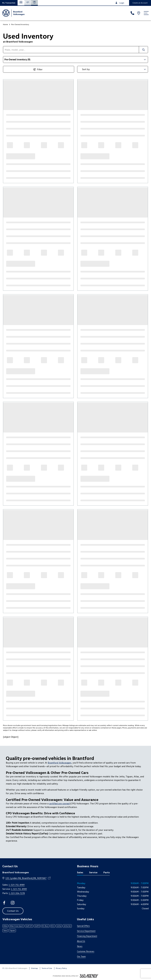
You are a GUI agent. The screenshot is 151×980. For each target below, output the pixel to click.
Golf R (37, 926)
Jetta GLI (67, 926)
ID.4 (53, 926)
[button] (9, 3)
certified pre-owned (59, 803)
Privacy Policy (61, 968)
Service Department (86, 931)
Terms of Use (47, 968)
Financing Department (87, 936)
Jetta (59, 926)
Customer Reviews (86, 951)
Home (5, 24)
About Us (81, 941)
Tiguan (12, 930)
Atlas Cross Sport (17, 926)
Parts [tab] (107, 872)
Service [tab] (93, 872)
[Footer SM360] (89, 976)
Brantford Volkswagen (60, 763)
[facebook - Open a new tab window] (4, 903)
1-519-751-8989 (17, 885)
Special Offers (83, 926)
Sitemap (34, 968)
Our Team (81, 956)
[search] (71, 50)
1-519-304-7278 (17, 893)
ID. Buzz (45, 926)
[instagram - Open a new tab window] (13, 903)
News (80, 946)
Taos (5, 930)
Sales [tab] (80, 872)
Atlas (5, 926)
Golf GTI (29, 926)
